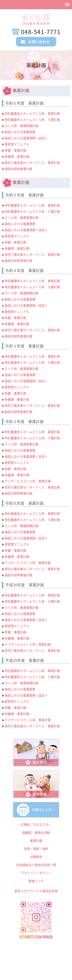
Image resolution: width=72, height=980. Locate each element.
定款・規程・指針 (36, 849)
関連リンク (36, 881)
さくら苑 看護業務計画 (22, 444)
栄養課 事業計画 (17, 475)
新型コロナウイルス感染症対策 (36, 891)
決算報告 (36, 857)
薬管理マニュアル (17, 463)
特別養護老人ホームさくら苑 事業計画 (32, 432)
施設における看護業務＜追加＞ (26, 456)
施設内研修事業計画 (18, 493)
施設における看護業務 (20, 450)
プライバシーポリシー (36, 873)
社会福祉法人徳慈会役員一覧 (36, 865)
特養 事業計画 (15, 469)
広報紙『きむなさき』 (36, 824)
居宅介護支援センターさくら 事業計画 (32, 487)
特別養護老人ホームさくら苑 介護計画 (32, 438)
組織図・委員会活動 (36, 832)
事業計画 (36, 840)
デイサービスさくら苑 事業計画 (28, 481)
